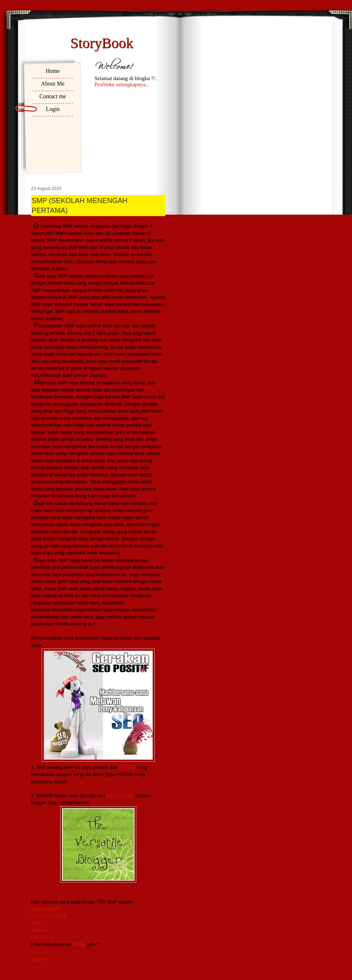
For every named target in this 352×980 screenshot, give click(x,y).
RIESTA (127, 767)
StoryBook (102, 43)
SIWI (36, 923)
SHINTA (40, 930)
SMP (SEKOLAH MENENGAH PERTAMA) (80, 205)
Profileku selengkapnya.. (122, 84)
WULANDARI (120, 796)
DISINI (79, 944)
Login (53, 109)
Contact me (53, 96)
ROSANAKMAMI (49, 916)
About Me (53, 84)
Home (53, 71)
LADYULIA (43, 937)
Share (38, 959)
